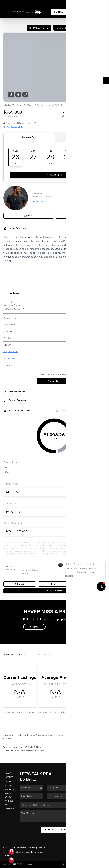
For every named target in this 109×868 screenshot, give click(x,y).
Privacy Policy (67, 864)
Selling (9, 785)
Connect (9, 808)
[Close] (103, 837)
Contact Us (61, 12)
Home (8, 773)
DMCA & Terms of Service (86, 864)
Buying (8, 781)
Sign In (98, 3)
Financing (10, 790)
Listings (9, 777)
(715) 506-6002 (81, 801)
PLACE (42, 848)
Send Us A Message (56, 830)
